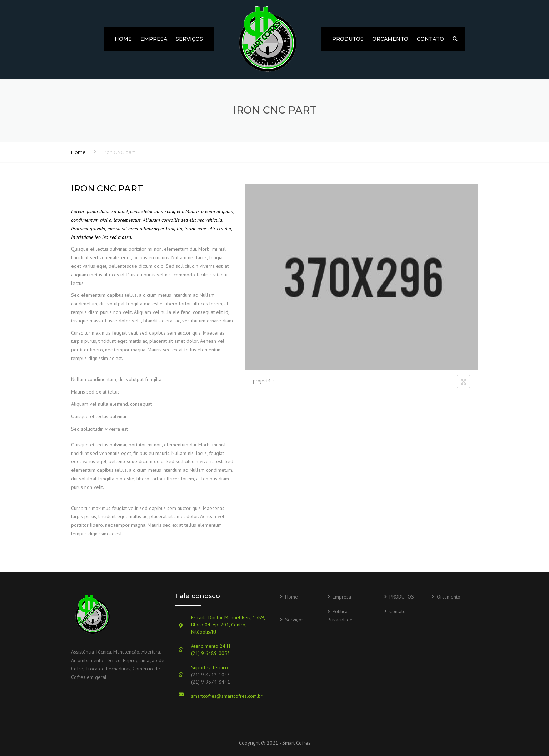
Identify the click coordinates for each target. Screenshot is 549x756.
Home (123, 39)
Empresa (154, 39)
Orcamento (390, 39)
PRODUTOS (348, 39)
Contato (430, 39)
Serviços (189, 39)
